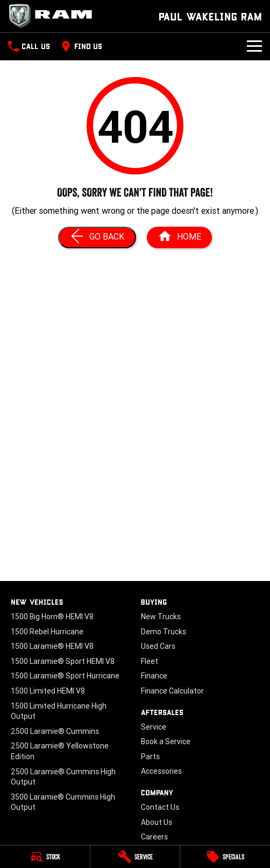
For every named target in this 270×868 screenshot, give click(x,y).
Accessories (161, 771)
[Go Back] (97, 237)
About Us (157, 822)
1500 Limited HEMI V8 (48, 691)
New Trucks (161, 617)
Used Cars (158, 646)
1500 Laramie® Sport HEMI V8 (63, 661)
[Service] (135, 857)
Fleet (150, 661)
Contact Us (160, 807)
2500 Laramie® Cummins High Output (63, 777)
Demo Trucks (164, 632)
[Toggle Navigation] (254, 46)
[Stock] (45, 857)
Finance (154, 676)
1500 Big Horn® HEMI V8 (52, 617)
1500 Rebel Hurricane (47, 632)
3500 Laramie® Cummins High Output (63, 802)
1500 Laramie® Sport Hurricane (65, 676)
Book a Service (166, 741)
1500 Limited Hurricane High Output (59, 711)
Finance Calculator (172, 691)
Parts (150, 757)
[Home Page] (179, 237)
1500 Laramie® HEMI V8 (52, 646)
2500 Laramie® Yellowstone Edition (60, 751)
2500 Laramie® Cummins (55, 731)
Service (154, 727)
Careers (154, 837)
